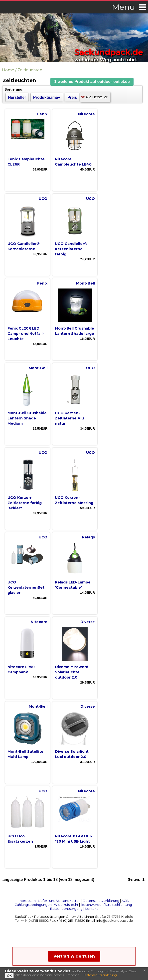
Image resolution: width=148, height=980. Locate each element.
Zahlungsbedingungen (33, 905)
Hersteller (17, 97)
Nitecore (86, 114)
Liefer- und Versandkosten (59, 901)
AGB (125, 901)
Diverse (88, 622)
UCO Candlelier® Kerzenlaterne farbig (71, 249)
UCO (43, 199)
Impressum (27, 901)
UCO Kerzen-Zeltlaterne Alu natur (69, 418)
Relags (88, 537)
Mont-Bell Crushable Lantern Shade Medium (27, 418)
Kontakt (91, 909)
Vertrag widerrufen (74, 956)
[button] (92, 82)
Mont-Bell (85, 283)
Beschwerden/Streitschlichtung (106, 905)
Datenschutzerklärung (101, 901)
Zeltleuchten (30, 70)
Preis (72, 97)
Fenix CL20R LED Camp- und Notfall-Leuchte (26, 334)
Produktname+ (47, 97)
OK (9, 976)
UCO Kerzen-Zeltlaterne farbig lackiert (25, 503)
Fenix (42, 114)
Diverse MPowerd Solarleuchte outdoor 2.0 (72, 672)
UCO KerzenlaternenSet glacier (26, 587)
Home (8, 70)
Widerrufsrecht (66, 905)
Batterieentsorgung (66, 909)
